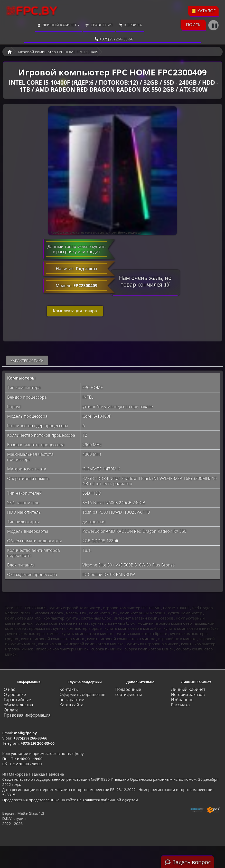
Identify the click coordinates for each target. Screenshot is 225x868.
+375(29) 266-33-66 (113, 39)
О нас (10, 689)
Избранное (182, 700)
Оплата (11, 710)
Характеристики (27, 360)
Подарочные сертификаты (129, 692)
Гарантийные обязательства (18, 702)
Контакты (69, 689)
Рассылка (180, 705)
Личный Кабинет (188, 689)
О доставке (15, 694)
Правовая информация (27, 715)
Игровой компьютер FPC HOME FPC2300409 (58, 52)
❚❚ (214, 25)
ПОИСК (193, 25)
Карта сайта (72, 705)
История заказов (188, 694)
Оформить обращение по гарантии (82, 697)
